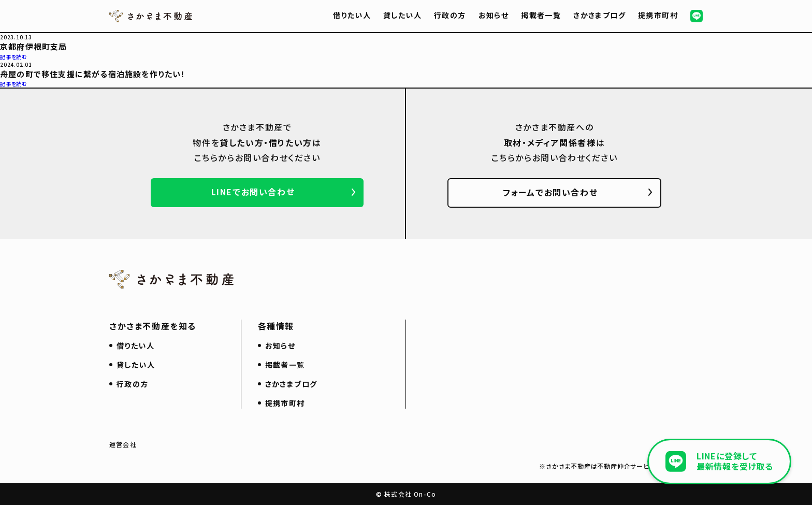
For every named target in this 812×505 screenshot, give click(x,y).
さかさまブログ (599, 15)
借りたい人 (352, 15)
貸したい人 (402, 15)
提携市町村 (658, 15)
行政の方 (450, 15)
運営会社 (123, 444)
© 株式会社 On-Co (406, 494)
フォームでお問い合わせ (550, 192)
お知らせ (494, 15)
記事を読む (14, 57)
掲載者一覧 (541, 15)
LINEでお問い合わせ (253, 192)
